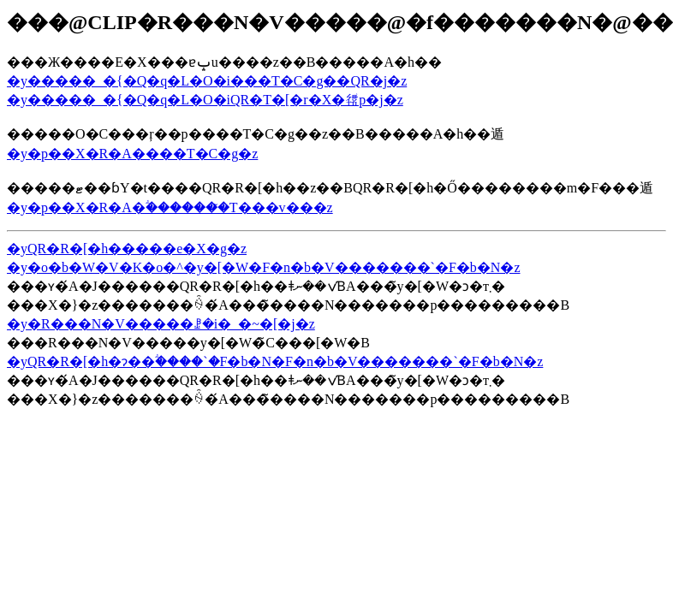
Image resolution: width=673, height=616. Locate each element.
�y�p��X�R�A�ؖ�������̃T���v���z (170, 207)
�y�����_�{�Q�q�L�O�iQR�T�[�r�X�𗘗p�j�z (205, 100)
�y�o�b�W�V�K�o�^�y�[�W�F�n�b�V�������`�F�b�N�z (263, 267)
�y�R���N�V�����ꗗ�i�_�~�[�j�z (161, 324)
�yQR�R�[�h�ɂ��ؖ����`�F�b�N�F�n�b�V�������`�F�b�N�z (275, 361)
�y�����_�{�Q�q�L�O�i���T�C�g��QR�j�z (207, 81)
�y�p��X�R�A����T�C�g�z (132, 154)
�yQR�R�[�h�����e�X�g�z (127, 249)
